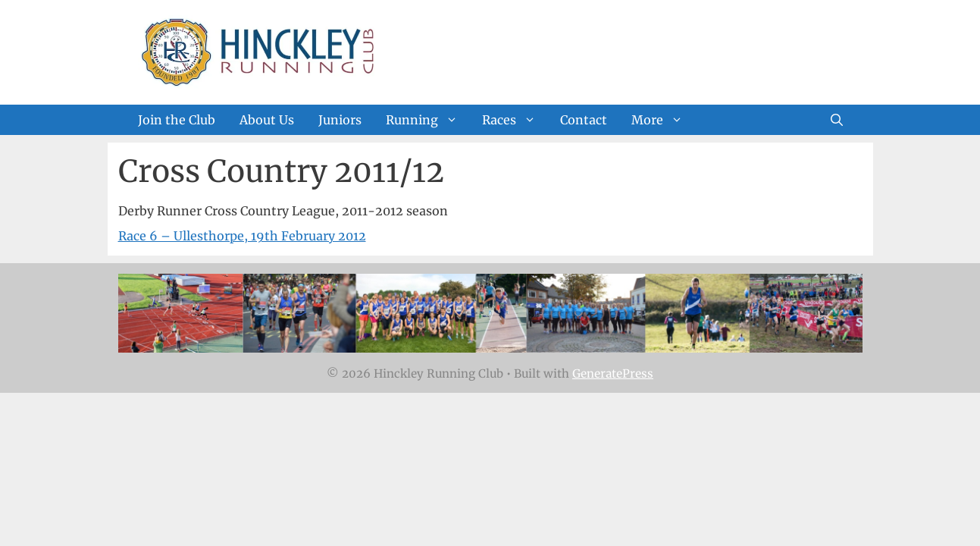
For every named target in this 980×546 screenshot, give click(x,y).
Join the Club (177, 120)
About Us (267, 120)
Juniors (340, 120)
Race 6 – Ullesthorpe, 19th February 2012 (242, 236)
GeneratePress (613, 373)
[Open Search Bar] (837, 120)
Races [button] (515, 120)
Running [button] (428, 120)
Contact (584, 120)
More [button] (663, 120)
